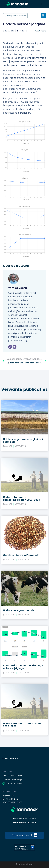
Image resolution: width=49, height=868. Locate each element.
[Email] (15, 347)
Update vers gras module (19, 610)
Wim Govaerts (18, 288)
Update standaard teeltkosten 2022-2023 (22, 725)
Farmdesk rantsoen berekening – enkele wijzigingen (23, 667)
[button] (42, 4)
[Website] (10, 347)
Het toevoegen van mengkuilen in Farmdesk (24, 441)
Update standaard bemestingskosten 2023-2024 (22, 498)
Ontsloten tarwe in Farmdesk (21, 555)
